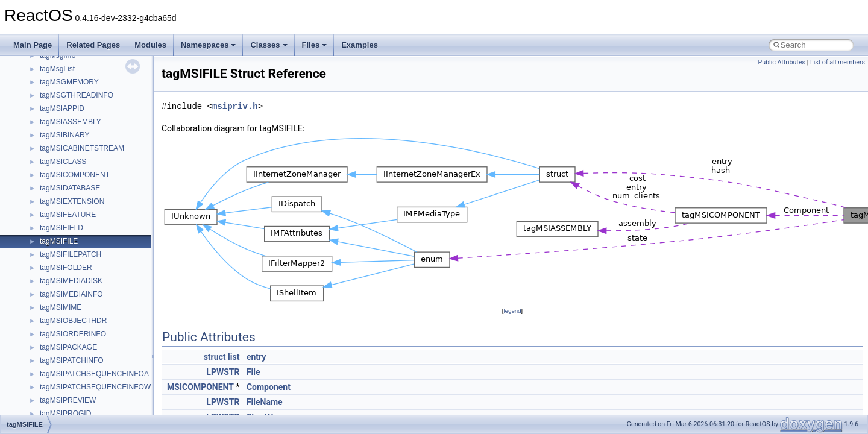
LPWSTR (223, 372)
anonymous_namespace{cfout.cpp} (96, 114)
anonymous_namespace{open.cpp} (96, 220)
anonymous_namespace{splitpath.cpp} (102, 247)
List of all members (838, 62)
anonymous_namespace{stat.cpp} (94, 260)
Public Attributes (782, 62)
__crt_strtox (59, 61)
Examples (360, 45)
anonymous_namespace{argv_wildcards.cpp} (112, 101)
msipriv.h (235, 106)
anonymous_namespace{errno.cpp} (97, 140)
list (234, 357)
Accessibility (59, 74)
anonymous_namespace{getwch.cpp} (100, 180)
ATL (46, 326)
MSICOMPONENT (200, 387)
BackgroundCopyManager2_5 (88, 366)
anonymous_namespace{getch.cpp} (97, 167)
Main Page (33, 45)
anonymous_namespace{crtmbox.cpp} (101, 127)
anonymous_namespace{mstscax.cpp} (102, 207)
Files (315, 45)
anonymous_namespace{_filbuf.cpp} (98, 87)
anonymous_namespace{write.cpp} (96, 300)
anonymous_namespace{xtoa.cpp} (95, 313)
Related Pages (93, 45)
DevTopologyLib (65, 392)
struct (215, 357)
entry (256, 357)
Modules (150, 45)
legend (512, 311)
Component (269, 387)
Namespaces (209, 45)
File (253, 372)
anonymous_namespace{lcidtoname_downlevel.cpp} (124, 193)
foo (45, 406)
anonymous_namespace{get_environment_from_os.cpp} (131, 154)
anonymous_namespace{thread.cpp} (99, 273)
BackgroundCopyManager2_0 (88, 353)
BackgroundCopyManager (82, 339)
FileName (265, 402)
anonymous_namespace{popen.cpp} (99, 233)
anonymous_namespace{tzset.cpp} (96, 286)
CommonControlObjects (78, 379)
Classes (269, 45)
